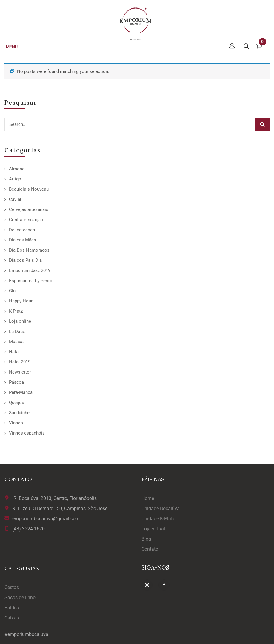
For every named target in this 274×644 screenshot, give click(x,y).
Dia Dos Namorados (29, 250)
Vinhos (16, 423)
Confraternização (26, 220)
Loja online (20, 321)
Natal (14, 352)
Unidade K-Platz (158, 519)
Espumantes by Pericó (31, 281)
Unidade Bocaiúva (161, 508)
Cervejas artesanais (29, 209)
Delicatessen (22, 230)
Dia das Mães (23, 240)
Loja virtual (153, 529)
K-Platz (16, 311)
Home (148, 498)
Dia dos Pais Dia (25, 260)
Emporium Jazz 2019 (30, 270)
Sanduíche (19, 413)
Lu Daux (17, 331)
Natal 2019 (20, 362)
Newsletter (20, 372)
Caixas (12, 618)
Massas (17, 342)
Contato (150, 549)
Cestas (12, 587)
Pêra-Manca (21, 392)
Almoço (17, 169)
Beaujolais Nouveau (29, 189)
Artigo (15, 179)
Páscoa (16, 382)
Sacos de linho (20, 598)
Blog (146, 539)
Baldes (12, 608)
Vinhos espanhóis (27, 433)
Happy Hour (21, 301)
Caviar (15, 199)
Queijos (17, 403)
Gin (12, 291)
